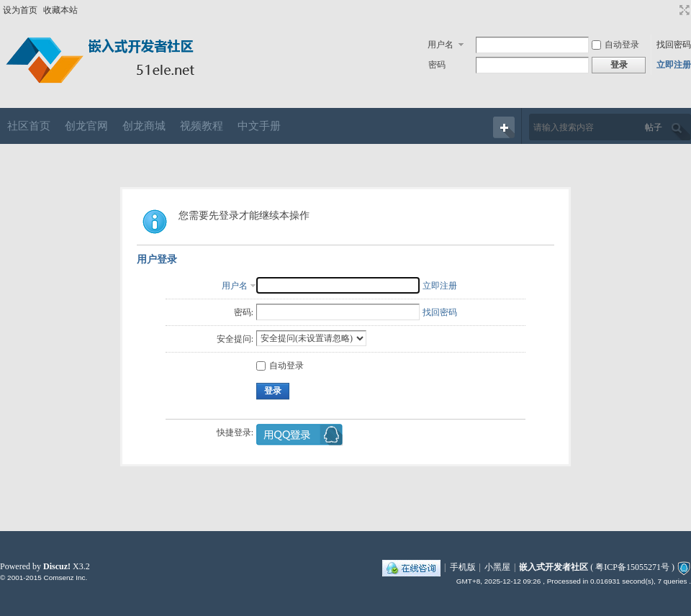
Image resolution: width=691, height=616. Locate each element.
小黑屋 (497, 567)
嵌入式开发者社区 (554, 567)
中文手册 (259, 126)
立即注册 (674, 65)
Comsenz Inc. (65, 577)
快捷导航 (504, 127)
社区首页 (29, 126)
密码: (244, 312)
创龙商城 (144, 126)
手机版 (463, 567)
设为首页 (20, 10)
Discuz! (57, 566)
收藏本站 (60, 10)
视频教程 (202, 126)
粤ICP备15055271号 (632, 567)
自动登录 (615, 45)
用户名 (441, 45)
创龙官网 (86, 126)
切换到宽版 (683, 10)
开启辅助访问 (671, 10)
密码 (437, 65)
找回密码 (674, 45)
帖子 (654, 127)
